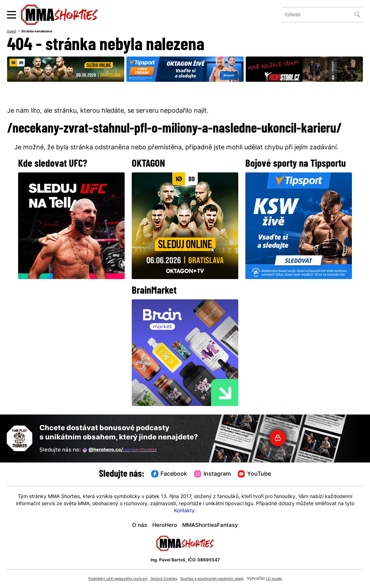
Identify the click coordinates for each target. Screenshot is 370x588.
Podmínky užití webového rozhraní (107, 579)
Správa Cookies (162, 579)
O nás (132, 525)
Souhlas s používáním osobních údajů (219, 579)
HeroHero (160, 525)
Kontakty (184, 511)
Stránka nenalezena (43, 32)
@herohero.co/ (126, 450)
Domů (13, 32)
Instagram (213, 474)
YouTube (263, 474)
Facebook (161, 474)
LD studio (289, 579)
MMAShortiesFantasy (214, 525)
